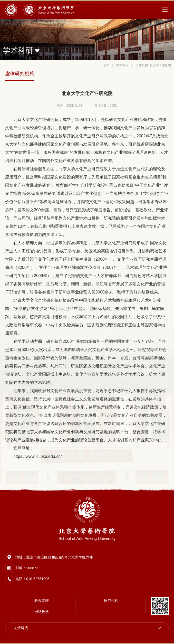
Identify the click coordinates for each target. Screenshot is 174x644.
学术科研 (122, 65)
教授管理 (42, 601)
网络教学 (42, 612)
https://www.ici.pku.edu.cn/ (38, 456)
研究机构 (142, 65)
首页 (107, 65)
